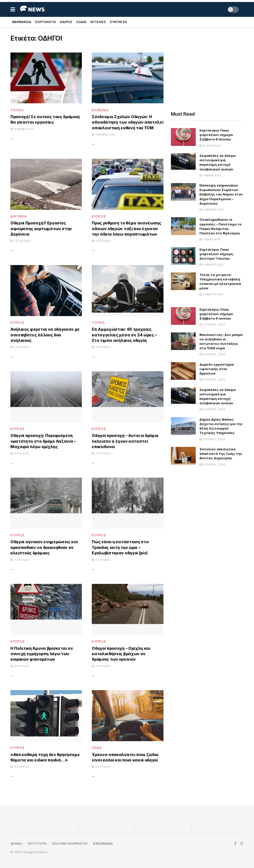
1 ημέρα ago (210, 175)
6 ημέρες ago (212, 265)
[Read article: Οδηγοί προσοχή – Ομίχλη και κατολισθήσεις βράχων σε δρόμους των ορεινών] (127, 609)
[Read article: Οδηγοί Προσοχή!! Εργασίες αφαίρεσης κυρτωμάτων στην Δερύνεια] (46, 184)
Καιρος (66, 22)
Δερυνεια (19, 217)
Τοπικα (17, 110)
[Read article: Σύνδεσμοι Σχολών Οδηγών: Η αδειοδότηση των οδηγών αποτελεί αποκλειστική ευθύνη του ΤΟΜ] (127, 78)
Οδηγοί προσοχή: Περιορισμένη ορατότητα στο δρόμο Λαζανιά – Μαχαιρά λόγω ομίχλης (43, 441)
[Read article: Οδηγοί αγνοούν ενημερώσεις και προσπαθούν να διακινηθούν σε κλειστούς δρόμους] (46, 503)
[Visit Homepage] (32, 9)
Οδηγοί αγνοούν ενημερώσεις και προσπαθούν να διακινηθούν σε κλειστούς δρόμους (44, 547)
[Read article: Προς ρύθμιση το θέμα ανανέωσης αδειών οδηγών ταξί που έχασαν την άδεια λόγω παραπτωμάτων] (127, 184)
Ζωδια (81, 22)
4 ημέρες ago (212, 210)
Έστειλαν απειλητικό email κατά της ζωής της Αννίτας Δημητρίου (221, 454)
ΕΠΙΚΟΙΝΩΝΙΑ (103, 843)
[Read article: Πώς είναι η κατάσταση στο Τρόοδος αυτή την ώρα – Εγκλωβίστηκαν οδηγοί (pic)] (127, 503)
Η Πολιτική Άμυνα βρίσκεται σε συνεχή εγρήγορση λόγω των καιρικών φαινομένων (42, 654)
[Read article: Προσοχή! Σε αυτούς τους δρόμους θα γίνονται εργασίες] (46, 78)
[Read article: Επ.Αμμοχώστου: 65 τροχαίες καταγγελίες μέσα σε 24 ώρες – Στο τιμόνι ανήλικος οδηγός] (127, 291)
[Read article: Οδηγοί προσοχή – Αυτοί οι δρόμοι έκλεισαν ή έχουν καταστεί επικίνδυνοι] (127, 397)
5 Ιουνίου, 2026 (212, 325)
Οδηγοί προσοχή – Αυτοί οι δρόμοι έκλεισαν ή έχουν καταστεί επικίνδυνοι (125, 441)
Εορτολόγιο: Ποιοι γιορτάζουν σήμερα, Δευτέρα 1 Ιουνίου (217, 254)
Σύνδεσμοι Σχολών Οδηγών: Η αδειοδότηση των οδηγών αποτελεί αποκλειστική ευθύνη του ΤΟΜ (127, 122)
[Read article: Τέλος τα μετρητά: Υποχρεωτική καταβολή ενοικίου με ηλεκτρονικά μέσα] (183, 281)
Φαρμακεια (22, 22)
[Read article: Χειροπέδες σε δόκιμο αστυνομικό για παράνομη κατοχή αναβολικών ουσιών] (183, 162)
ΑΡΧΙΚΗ (16, 843)
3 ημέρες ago (212, 294)
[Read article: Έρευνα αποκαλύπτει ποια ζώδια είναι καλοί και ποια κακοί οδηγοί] (127, 716)
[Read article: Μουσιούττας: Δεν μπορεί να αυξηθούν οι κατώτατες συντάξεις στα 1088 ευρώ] (183, 341)
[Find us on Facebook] (235, 844)
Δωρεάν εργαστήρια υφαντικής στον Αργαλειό (217, 369)
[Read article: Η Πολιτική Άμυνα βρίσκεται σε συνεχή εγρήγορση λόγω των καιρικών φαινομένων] (46, 609)
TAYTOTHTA (37, 843)
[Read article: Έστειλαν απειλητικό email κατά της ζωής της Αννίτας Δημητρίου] (183, 456)
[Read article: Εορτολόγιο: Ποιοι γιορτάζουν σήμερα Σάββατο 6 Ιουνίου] (183, 137)
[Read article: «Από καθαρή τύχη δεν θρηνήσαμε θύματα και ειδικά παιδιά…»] (46, 716)
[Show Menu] (13, 9)
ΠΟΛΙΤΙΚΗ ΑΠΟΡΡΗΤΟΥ (70, 843)
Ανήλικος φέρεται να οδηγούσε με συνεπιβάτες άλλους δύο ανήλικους (45, 335)
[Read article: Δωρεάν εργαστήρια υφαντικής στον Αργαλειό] (183, 371)
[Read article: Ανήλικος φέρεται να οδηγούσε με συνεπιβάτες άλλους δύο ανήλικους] (46, 291)
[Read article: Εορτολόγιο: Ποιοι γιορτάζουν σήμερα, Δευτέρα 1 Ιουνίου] (183, 256)
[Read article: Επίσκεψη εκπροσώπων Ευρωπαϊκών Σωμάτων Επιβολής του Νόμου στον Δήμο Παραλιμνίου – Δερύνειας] (183, 192)
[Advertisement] (207, 67)
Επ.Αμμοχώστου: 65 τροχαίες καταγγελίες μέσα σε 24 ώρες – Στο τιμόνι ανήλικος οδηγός (124, 335)
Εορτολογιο (46, 22)
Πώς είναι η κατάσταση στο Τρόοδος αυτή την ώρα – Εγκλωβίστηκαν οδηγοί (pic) (120, 547)
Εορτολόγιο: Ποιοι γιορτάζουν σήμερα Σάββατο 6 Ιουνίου (216, 135)
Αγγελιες (98, 22)
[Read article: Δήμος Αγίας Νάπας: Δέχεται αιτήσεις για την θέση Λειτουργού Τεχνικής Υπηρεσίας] (183, 426)
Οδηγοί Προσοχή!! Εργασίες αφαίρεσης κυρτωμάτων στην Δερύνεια (41, 229)
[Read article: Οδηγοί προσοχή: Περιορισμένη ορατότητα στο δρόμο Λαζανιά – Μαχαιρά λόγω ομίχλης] (46, 397)
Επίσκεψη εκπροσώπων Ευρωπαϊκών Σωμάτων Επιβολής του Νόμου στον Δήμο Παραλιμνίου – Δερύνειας (221, 194)
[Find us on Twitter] (242, 844)
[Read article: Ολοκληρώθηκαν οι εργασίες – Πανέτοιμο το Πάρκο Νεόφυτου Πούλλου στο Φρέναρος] (183, 226)
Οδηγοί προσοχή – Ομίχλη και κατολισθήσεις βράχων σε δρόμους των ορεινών (121, 654)
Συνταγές (119, 22)
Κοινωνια (100, 110)
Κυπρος (99, 217)
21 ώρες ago (210, 146)
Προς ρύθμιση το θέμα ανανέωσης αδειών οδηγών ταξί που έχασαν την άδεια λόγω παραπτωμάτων (126, 229)
